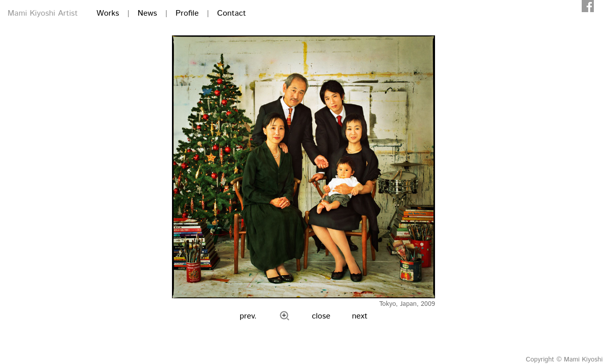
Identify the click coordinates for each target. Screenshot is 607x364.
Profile (187, 13)
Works (108, 13)
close (321, 316)
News (147, 13)
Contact (231, 13)
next (360, 316)
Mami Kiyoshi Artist (43, 13)
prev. (248, 316)
